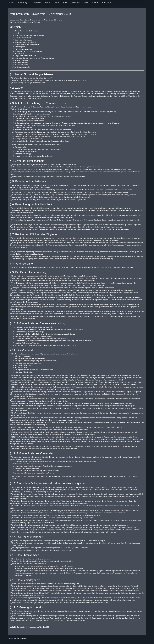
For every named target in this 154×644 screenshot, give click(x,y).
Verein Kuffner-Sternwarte (18, 638)
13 (74, 267)
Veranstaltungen (23, 3)
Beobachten (76, 3)
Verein (48, 3)
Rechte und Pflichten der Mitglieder (27, 44)
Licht (66, 3)
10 (54, 267)
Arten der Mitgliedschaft (23, 38)
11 (69, 267)
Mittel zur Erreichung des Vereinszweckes (29, 35)
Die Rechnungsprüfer (22, 60)
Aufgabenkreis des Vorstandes (25, 56)
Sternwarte (37, 3)
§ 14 (94, 267)
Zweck (17, 33)
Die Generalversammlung (24, 49)
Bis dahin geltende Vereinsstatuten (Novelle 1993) (30, 627)
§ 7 (71, 293)
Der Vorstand (19, 54)
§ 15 (112, 267)
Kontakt (96, 3)
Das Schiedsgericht (21, 65)
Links (87, 3)
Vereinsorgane (20, 47)
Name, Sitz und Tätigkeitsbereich (26, 31)
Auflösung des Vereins (22, 67)
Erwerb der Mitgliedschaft (23, 40)
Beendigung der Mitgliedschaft (25, 42)
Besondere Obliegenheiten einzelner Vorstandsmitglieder (35, 58)
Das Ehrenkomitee (21, 63)
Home (12, 3)
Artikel (57, 3)
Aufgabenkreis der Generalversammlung (29, 51)
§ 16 (133, 267)
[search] (115, 2)
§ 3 (88, 167)
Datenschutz (107, 3)
